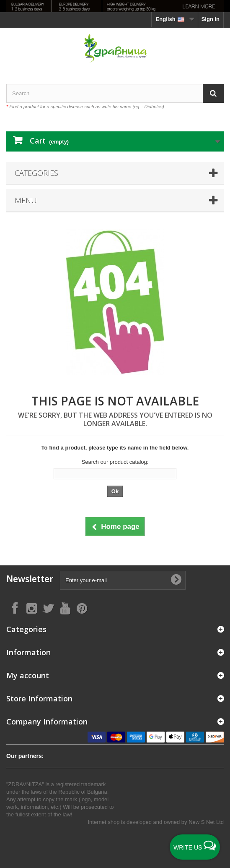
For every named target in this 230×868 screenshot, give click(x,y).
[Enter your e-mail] (123, 580)
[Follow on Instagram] (31, 608)
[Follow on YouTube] (65, 608)
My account (28, 675)
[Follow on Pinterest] (82, 608)
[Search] (213, 93)
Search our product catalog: (115, 462)
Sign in (211, 19)
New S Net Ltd (206, 822)
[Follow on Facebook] (15, 608)
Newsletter (30, 579)
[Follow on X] (48, 608)
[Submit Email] (176, 580)
